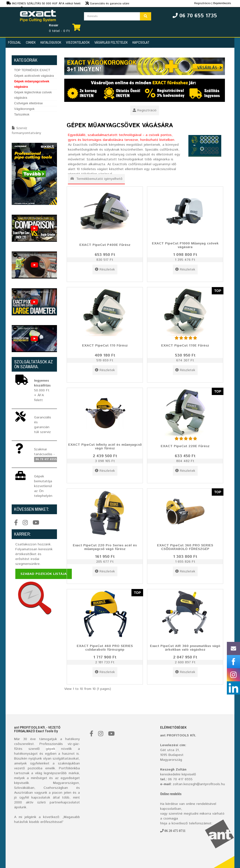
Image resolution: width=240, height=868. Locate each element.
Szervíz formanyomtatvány (26, 131)
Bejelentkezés (222, 3)
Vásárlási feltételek (111, 42)
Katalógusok (51, 42)
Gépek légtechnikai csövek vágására (33, 95)
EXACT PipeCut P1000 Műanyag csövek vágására (185, 245)
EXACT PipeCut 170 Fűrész (105, 345)
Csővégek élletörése (28, 103)
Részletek (105, 270)
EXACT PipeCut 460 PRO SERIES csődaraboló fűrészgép (105, 648)
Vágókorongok (24, 109)
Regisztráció (145, 110)
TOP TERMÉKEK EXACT (32, 70)
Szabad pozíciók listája (44, 574)
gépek (51, 749)
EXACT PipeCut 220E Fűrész (185, 446)
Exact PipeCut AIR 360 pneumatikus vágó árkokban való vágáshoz (185, 648)
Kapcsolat (141, 42)
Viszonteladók (78, 42)
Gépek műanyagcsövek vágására (32, 84)
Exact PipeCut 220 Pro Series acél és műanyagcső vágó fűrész (105, 547)
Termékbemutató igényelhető (96, 179)
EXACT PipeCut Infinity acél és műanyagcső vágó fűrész (105, 446)
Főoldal (14, 42)
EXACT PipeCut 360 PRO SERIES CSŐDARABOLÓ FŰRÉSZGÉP (185, 547)
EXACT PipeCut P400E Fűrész (105, 245)
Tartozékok (22, 114)
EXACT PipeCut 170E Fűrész (185, 345)
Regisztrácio (202, 3)
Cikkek (31, 42)
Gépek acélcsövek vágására (34, 76)
